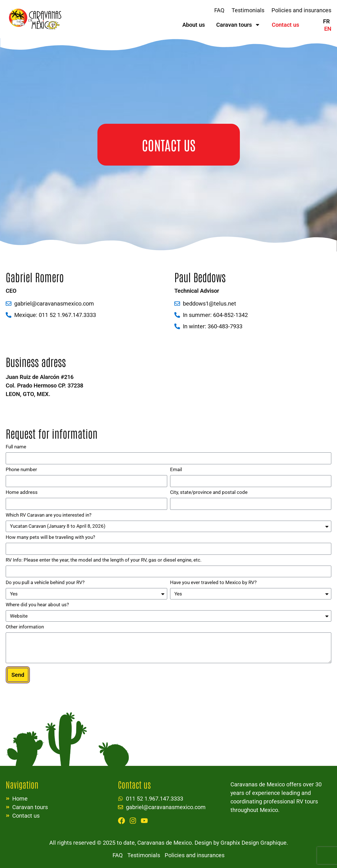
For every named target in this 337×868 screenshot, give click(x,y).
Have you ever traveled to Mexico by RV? (213, 583)
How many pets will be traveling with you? (50, 537)
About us (194, 25)
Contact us (285, 25)
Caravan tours (238, 25)
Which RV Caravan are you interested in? (49, 515)
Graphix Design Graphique (253, 843)
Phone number (21, 470)
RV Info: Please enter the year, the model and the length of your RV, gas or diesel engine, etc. (104, 560)
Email (176, 470)
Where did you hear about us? (37, 605)
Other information (25, 627)
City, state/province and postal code (209, 492)
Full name (16, 447)
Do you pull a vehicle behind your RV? (45, 583)
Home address (22, 492)
